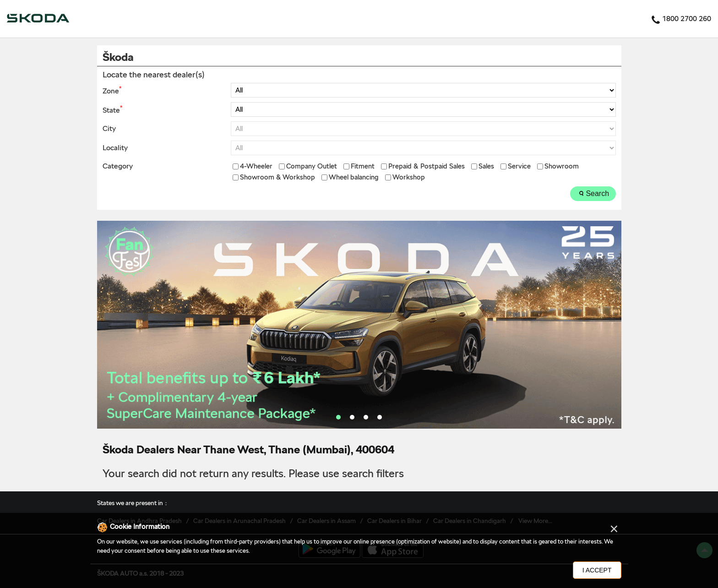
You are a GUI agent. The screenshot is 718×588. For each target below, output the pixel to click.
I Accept (597, 570)
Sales (486, 166)
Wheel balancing (354, 177)
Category (118, 166)
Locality (115, 148)
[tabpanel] (359, 325)
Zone (112, 90)
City (109, 129)
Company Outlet (312, 166)
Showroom (562, 166)
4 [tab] (380, 417)
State (112, 109)
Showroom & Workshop (277, 177)
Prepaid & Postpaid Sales (427, 166)
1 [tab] (338, 417)
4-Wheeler (256, 166)
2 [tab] (352, 417)
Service (519, 166)
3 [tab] (366, 417)
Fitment (363, 166)
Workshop (409, 177)
